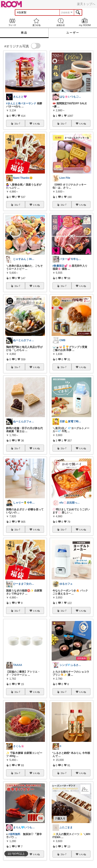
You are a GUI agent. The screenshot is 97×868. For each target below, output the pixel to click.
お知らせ (61, 22)
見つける (36, 22)
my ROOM (85, 22)
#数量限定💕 (60, 266)
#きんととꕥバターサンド (21, 103)
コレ (17, 124)
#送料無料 (14, 834)
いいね (36, 124)
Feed (12, 22)
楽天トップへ (86, 4)
